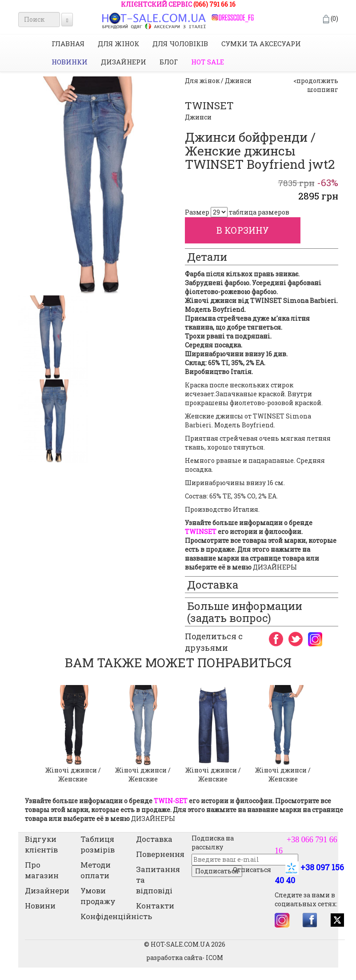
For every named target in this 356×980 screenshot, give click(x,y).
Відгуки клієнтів (41, 844)
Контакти (155, 906)
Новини (40, 906)
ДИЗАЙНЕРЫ (275, 567)
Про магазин (42, 870)
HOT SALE (208, 62)
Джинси (198, 117)
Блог (169, 62)
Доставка (154, 839)
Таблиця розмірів (98, 844)
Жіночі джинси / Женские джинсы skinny (73, 779)
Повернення (160, 854)
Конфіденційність (116, 916)
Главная (68, 44)
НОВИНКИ (70, 62)
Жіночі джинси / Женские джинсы (213, 779)
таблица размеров (259, 212)
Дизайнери (124, 62)
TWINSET (209, 106)
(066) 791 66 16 (214, 4)
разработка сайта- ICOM (185, 958)
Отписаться (252, 870)
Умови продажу (98, 896)
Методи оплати (96, 870)
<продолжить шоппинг (316, 85)
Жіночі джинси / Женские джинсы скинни (283, 779)
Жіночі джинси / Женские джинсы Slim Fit (143, 779)
